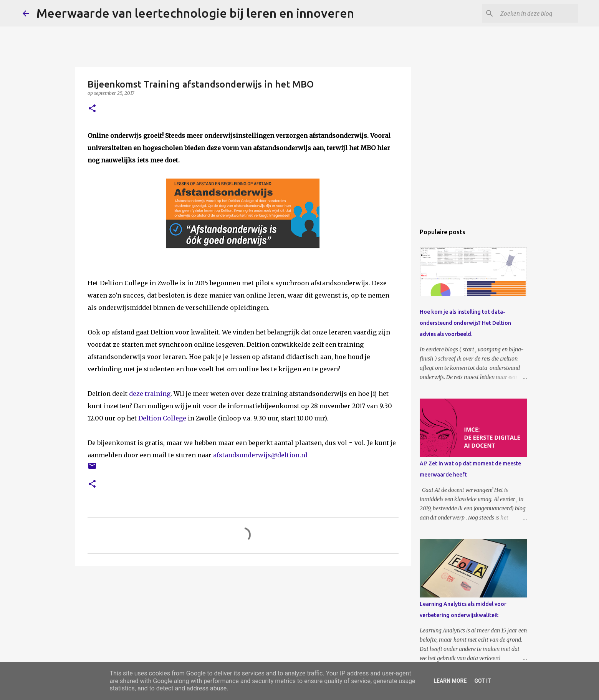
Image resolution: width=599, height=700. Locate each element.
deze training (150, 394)
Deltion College (162, 418)
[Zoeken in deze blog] (538, 13)
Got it (482, 681)
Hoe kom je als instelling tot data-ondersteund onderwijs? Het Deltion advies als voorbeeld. (465, 323)
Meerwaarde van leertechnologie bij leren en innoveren (195, 13)
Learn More (450, 681)
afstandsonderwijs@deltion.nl (260, 455)
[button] (92, 109)
